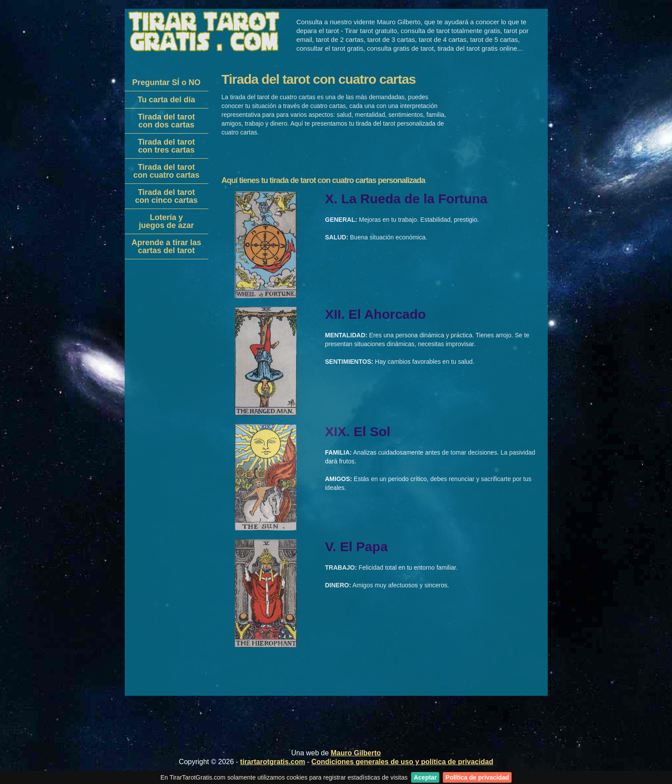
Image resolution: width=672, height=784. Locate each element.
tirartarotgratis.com (273, 762)
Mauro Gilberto (356, 753)
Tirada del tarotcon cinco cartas (166, 196)
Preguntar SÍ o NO (166, 82)
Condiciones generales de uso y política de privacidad (403, 762)
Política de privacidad (477, 777)
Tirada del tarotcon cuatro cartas (166, 171)
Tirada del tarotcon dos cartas (167, 121)
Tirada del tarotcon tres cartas (167, 146)
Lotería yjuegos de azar (166, 221)
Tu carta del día (166, 100)
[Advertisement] (164, 399)
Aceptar (425, 777)
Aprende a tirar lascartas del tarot (166, 246)
